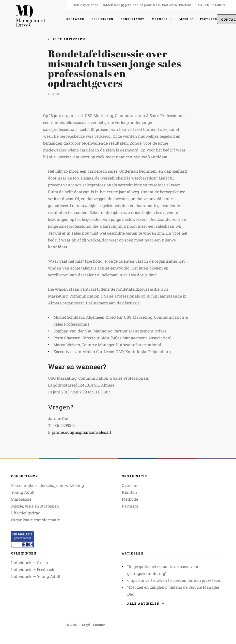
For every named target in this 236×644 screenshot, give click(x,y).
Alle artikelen (67, 39)
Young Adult (23, 492)
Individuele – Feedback (33, 569)
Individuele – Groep (29, 562)
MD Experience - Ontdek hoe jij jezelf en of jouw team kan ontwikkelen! (135, 5)
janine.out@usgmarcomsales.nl (82, 432)
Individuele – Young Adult (36, 576)
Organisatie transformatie (35, 520)
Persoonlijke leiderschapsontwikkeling (47, 485)
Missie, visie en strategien (35, 506)
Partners (130, 506)
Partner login (212, 5)
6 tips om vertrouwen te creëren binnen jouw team (174, 580)
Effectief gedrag (26, 513)
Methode (130, 499)
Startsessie (21, 499)
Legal (86, 625)
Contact (99, 625)
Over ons (130, 485)
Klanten (129, 492)
